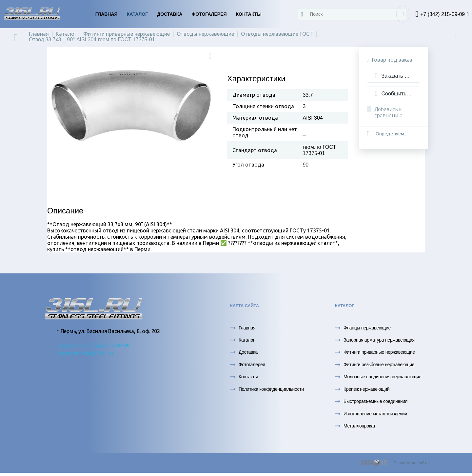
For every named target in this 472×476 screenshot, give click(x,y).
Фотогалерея (209, 14)
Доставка (170, 14)
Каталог (138, 14)
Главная (107, 14)
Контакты (249, 14)
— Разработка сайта (395, 463)
